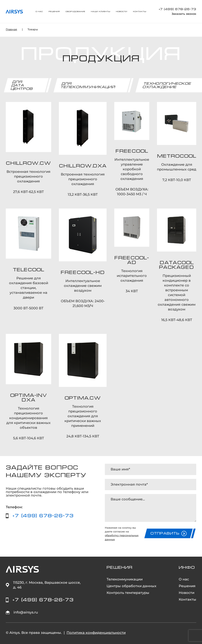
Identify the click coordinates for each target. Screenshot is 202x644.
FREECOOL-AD (132, 260)
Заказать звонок (184, 14)
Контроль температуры (128, 593)
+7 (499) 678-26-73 (177, 9)
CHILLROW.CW (28, 163)
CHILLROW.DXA (83, 166)
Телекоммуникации (125, 579)
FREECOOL (132, 151)
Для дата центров (22, 85)
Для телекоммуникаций (88, 85)
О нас (39, 11)
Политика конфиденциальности (96, 633)
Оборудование (75, 11)
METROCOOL (177, 156)
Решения (54, 11)
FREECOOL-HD (83, 272)
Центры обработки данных (131, 586)
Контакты (140, 11)
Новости (122, 11)
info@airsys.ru (26, 612)
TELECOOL (29, 270)
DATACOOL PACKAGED (177, 265)
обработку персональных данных (122, 537)
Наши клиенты (101, 11)
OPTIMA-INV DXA (28, 398)
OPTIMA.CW (83, 398)
